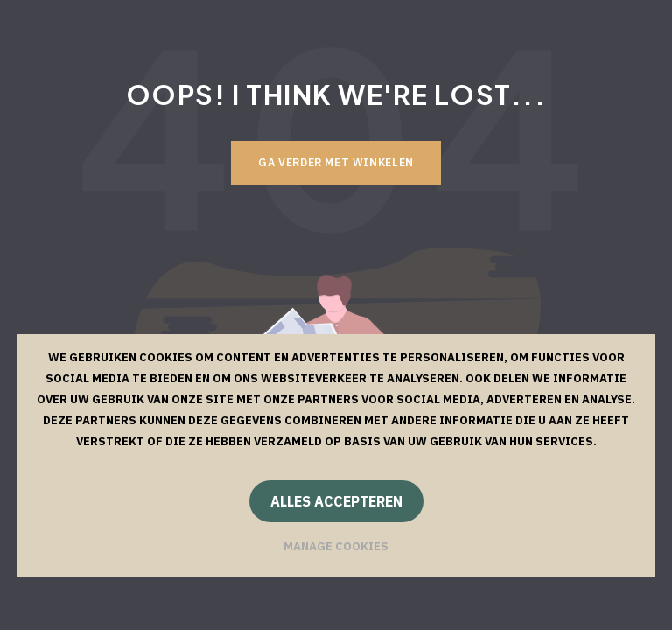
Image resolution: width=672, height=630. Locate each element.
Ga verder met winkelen (336, 162)
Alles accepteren (336, 501)
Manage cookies (336, 546)
